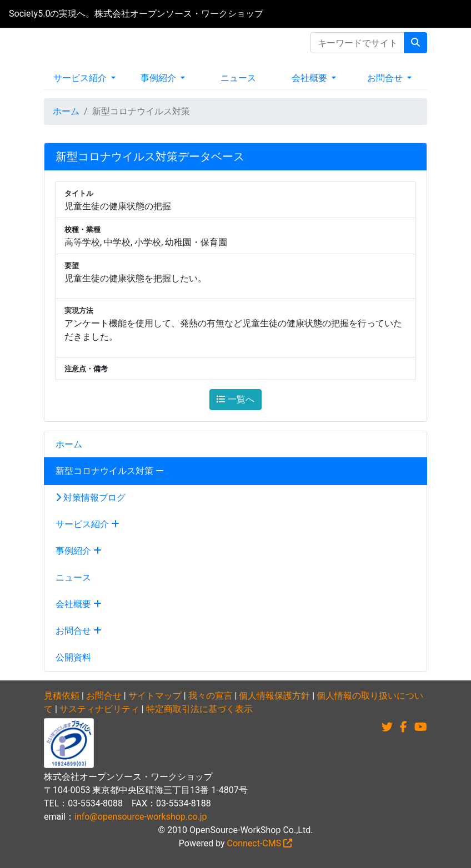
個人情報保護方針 (274, 696)
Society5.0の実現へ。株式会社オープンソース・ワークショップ (136, 14)
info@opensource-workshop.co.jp (141, 817)
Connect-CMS (260, 843)
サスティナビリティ (99, 709)
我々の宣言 (211, 696)
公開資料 (73, 657)
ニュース (238, 78)
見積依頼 (62, 696)
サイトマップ (155, 696)
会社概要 (310, 78)
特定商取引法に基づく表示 (199, 709)
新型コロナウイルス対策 (110, 471)
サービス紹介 (81, 78)
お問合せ (386, 78)
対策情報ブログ (91, 498)
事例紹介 (159, 78)
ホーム (66, 111)
